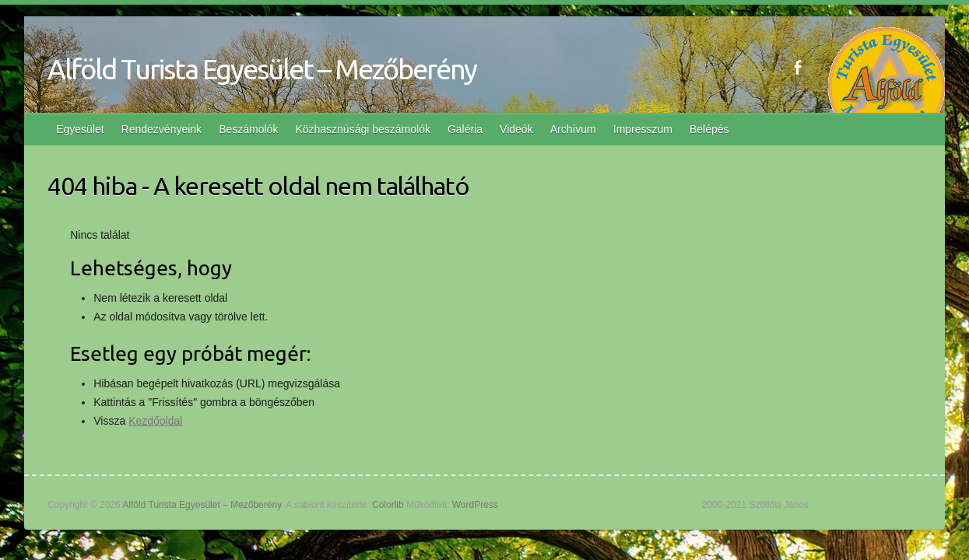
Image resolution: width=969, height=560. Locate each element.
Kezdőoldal (155, 421)
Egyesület (80, 129)
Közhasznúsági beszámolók (363, 129)
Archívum (573, 129)
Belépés (709, 129)
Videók (516, 129)
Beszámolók (248, 129)
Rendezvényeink (162, 129)
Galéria (465, 129)
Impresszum (643, 129)
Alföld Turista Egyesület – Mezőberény (262, 69)
